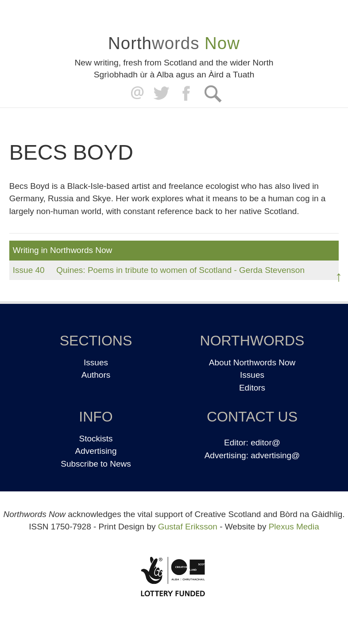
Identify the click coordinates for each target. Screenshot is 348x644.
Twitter (161, 94)
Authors (96, 375)
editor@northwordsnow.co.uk (135, 94)
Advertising (96, 451)
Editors (252, 388)
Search (213, 94)
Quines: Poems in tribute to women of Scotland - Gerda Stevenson (180, 270)
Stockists (96, 439)
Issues (96, 362)
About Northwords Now (252, 362)
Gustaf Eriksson (188, 527)
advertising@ (275, 455)
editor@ (265, 443)
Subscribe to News (96, 464)
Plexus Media (294, 527)
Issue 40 (29, 270)
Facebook (187, 94)
